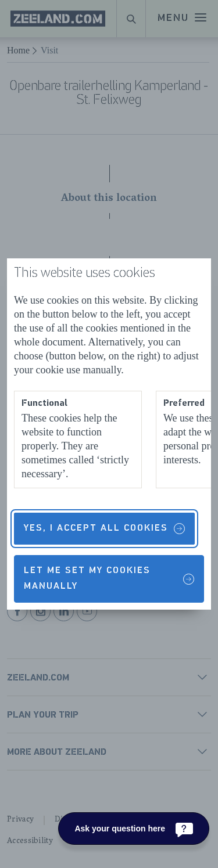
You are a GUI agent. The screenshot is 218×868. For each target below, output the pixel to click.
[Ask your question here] (134, 829)
